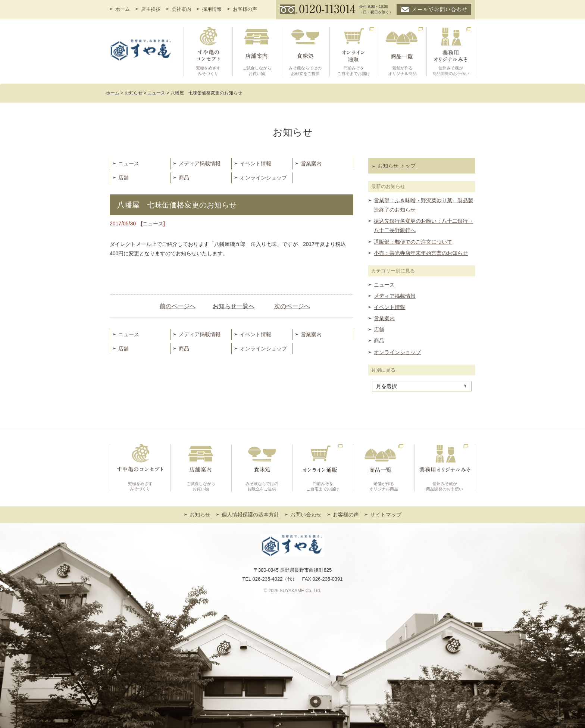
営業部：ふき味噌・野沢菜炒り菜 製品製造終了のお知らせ (423, 205)
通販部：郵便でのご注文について (413, 242)
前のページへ (178, 306)
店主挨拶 (151, 9)
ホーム (123, 9)
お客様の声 (245, 9)
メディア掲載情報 (200, 163)
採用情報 (212, 9)
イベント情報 (256, 163)
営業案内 (311, 163)
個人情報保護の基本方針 (250, 515)
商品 (184, 178)
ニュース (129, 163)
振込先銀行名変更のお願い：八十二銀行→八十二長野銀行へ (423, 226)
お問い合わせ (306, 515)
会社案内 (181, 9)
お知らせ (200, 515)
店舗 (123, 178)
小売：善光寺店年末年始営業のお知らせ (421, 253)
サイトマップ (386, 515)
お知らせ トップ (397, 166)
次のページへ (292, 306)
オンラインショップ (263, 178)
